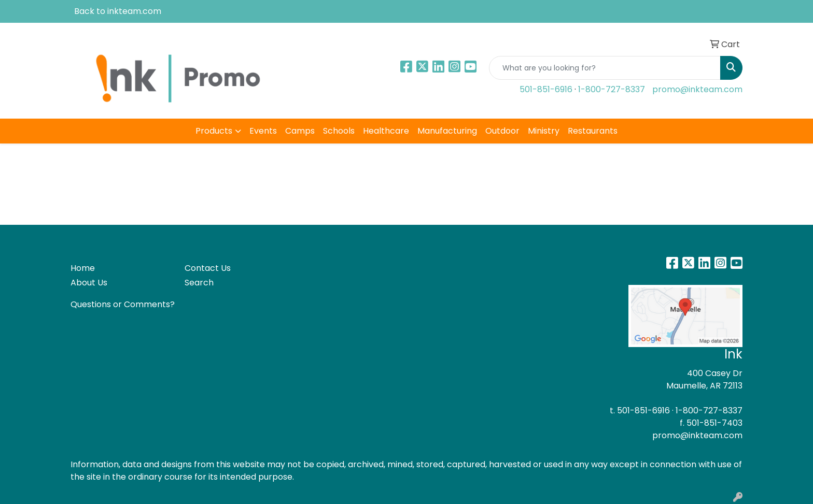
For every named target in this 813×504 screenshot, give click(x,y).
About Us (89, 283)
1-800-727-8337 (612, 89)
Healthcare (386, 131)
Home (83, 268)
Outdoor (502, 131)
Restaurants (593, 131)
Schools (339, 131)
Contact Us (208, 268)
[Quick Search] (605, 68)
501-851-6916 (546, 89)
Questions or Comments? (123, 304)
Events (263, 131)
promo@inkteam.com (697, 89)
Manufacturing (447, 131)
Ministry (544, 131)
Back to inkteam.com (118, 11)
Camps (300, 131)
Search (199, 283)
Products (214, 131)
